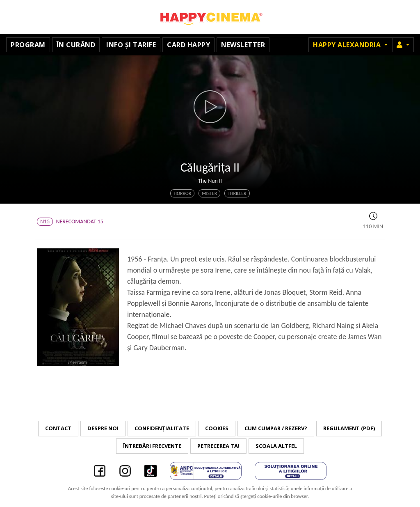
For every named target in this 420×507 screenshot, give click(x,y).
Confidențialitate (162, 428)
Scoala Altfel (276, 446)
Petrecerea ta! (218, 446)
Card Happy (188, 45)
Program (28, 45)
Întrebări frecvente (152, 446)
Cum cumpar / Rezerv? (276, 428)
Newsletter (243, 45)
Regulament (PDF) (349, 428)
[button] (403, 45)
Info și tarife (131, 45)
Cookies (217, 428)
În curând (76, 45)
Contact (58, 428)
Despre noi (103, 428)
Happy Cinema (210, 17)
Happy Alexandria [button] (348, 45)
